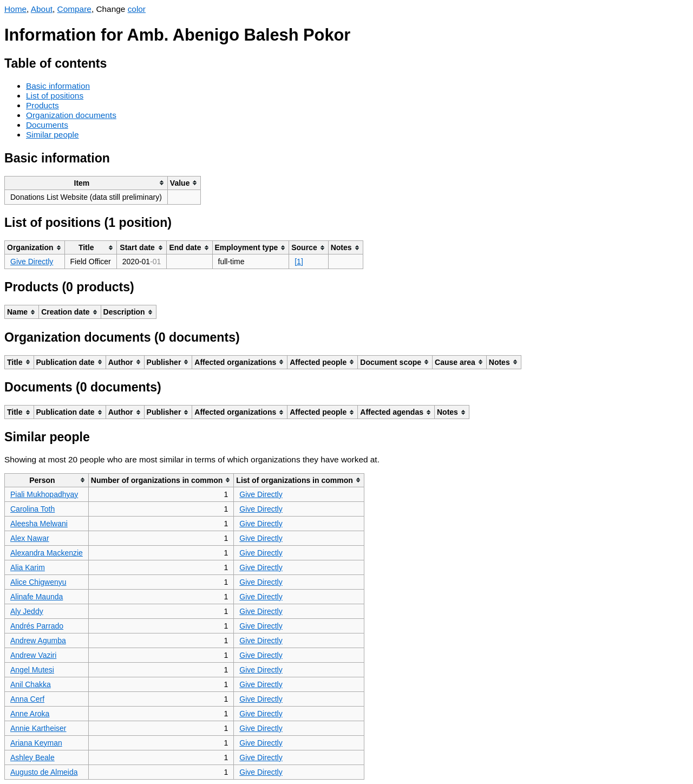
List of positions (55, 96)
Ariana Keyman (36, 743)
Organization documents (71, 115)
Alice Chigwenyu (38, 582)
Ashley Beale (32, 757)
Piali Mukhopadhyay (44, 494)
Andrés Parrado (37, 626)
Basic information (58, 86)
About (42, 9)
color (137, 9)
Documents (47, 125)
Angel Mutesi (32, 670)
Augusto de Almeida (44, 772)
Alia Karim (28, 567)
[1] (299, 262)
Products (43, 105)
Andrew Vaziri (33, 655)
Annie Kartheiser (38, 728)
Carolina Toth (32, 509)
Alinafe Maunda (37, 597)
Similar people (53, 135)
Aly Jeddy (27, 611)
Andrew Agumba (38, 641)
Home (15, 9)
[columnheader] (86, 183)
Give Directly (32, 262)
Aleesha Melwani (39, 524)
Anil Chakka (31, 684)
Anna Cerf (27, 699)
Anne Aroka (30, 714)
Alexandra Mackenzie (47, 553)
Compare (74, 9)
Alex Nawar (30, 538)
